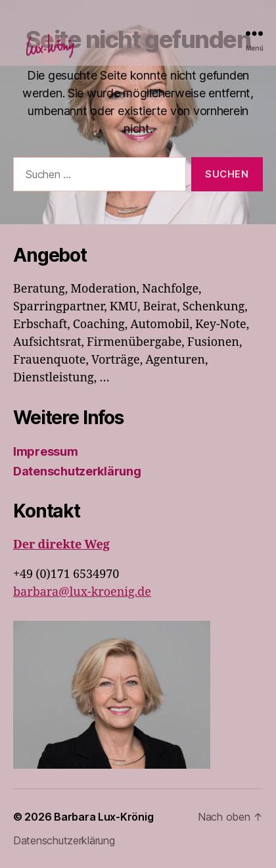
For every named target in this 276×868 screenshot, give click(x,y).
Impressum (46, 451)
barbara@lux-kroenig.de (82, 592)
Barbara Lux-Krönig (103, 817)
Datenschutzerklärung (77, 471)
